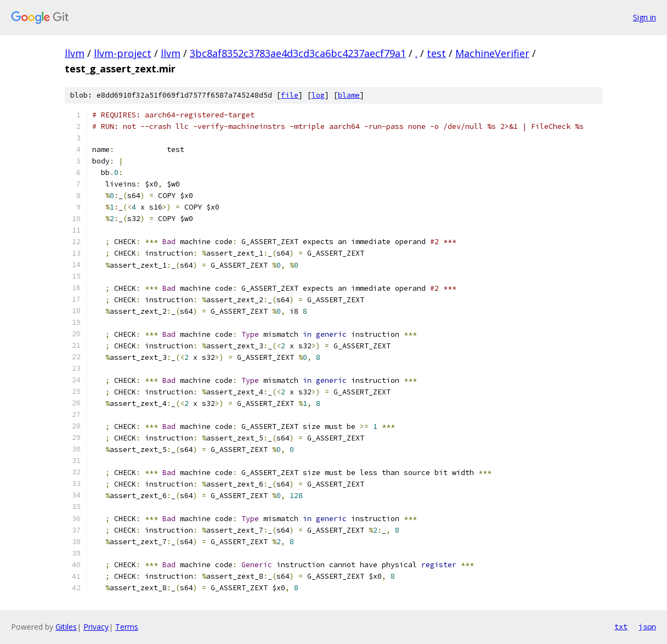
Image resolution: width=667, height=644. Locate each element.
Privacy (96, 627)
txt (621, 626)
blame (349, 95)
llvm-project (123, 53)
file (290, 95)
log (318, 95)
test (436, 53)
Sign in (645, 17)
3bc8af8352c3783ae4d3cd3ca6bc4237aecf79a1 (298, 53)
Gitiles (66, 627)
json (647, 626)
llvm (75, 53)
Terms (127, 627)
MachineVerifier (492, 53)
